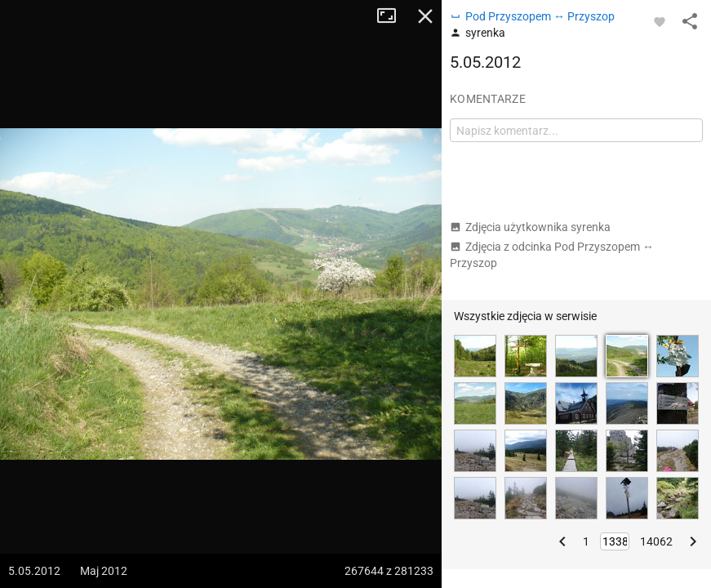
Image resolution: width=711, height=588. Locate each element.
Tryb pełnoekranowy (393, 16)
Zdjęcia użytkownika (530, 227)
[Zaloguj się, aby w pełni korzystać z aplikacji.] (660, 21)
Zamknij (425, 16)
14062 (656, 541)
